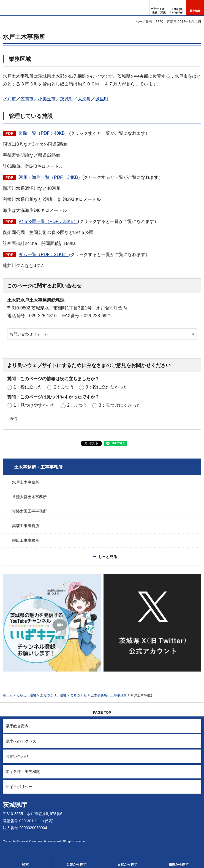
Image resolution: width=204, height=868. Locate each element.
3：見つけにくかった (120, 405)
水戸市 (9, 99)
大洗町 (84, 99)
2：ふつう (64, 387)
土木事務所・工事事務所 (38, 467)
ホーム (8, 695)
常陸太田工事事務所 (29, 511)
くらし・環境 (26, 695)
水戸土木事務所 (26, 482)
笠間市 (27, 99)
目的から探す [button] (127, 864)
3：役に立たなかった (107, 387)
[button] (177, 8)
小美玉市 (47, 99)
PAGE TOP (102, 712)
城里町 (102, 99)
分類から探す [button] (77, 864)
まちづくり (78, 695)
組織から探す (179, 864)
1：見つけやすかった (35, 405)
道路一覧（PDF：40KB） (44, 133)
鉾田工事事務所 (26, 540)
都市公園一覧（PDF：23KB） (48, 221)
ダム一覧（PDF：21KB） (44, 254)
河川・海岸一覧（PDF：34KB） (51, 177)
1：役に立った (28, 387)
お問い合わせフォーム (29, 334)
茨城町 (67, 99)
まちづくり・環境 (53, 695)
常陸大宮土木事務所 (29, 497)
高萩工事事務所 (26, 526)
